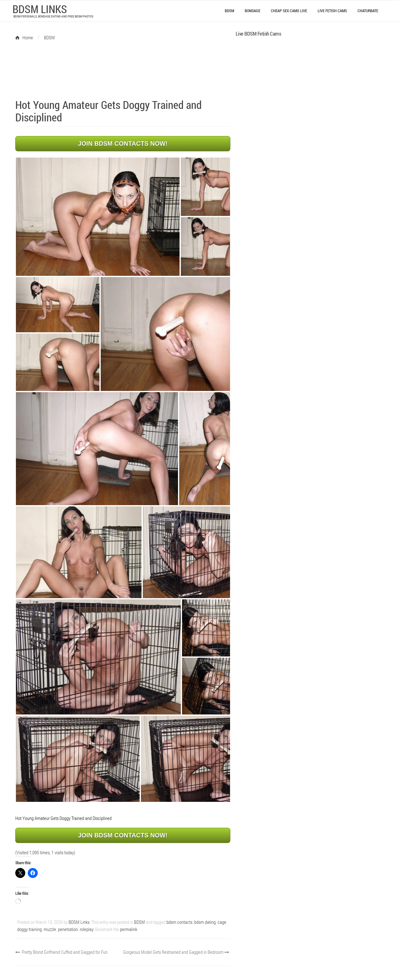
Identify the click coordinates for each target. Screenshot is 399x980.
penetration (42, 917)
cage (222, 909)
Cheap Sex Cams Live (289, 11)
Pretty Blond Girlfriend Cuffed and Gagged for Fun (62, 939)
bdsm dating (205, 909)
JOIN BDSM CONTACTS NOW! (140, 131)
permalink (102, 917)
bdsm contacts (180, 909)
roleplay (60, 917)
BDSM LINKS (40, 9)
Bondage (252, 11)
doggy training (241, 909)
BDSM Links (79, 909)
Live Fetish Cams (332, 11)
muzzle (24, 917)
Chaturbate (368, 11)
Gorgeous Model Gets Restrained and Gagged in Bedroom (213, 939)
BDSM (229, 11)
